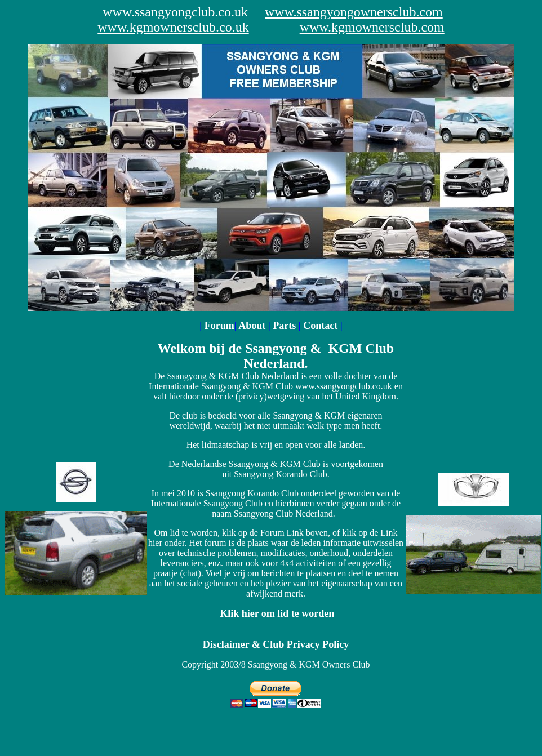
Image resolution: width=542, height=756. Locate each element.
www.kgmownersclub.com (372, 27)
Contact (320, 326)
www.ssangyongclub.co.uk (175, 12)
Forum (219, 326)
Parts (285, 326)
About (253, 326)
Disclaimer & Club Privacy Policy (276, 644)
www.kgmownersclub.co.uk (173, 27)
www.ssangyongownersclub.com (354, 12)
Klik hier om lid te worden (277, 613)
